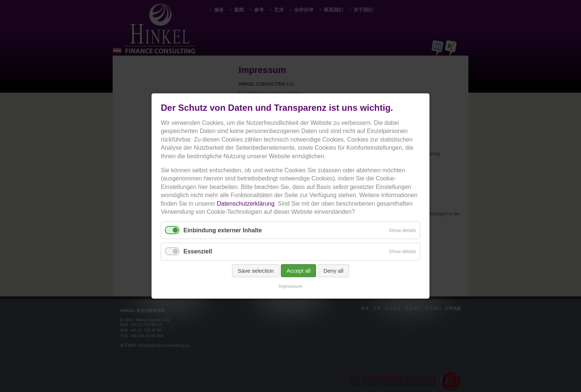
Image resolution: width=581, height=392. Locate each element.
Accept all (298, 271)
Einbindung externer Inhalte (223, 230)
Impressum (290, 286)
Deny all (333, 271)
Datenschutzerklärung (246, 204)
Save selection (256, 271)
